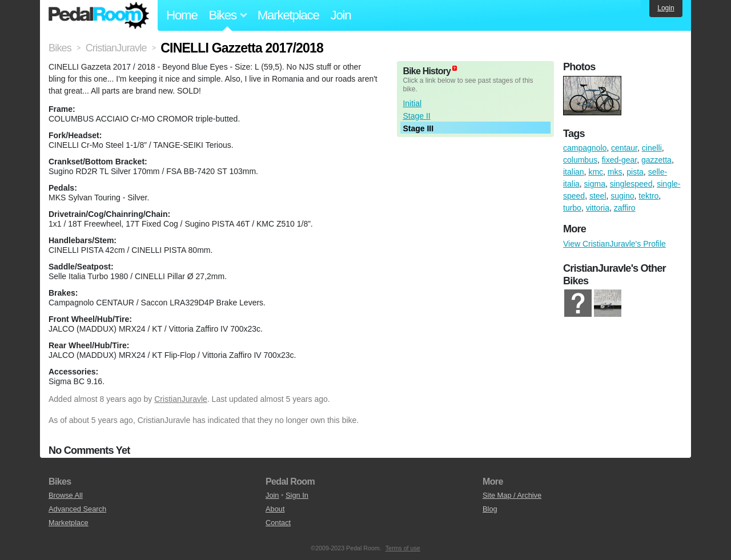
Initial (412, 103)
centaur (624, 148)
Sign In (297, 495)
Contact (278, 523)
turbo (572, 208)
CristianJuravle (181, 399)
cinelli (652, 148)
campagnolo (585, 148)
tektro (648, 196)
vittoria (598, 208)
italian (574, 172)
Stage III (418, 128)
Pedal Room (99, 15)
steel (598, 196)
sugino (622, 196)
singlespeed (631, 184)
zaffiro (625, 208)
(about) (455, 68)
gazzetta (656, 160)
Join (341, 15)
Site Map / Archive (512, 495)
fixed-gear (619, 160)
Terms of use (403, 548)
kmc (596, 172)
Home (182, 15)
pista (635, 172)
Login (666, 8)
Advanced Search (77, 509)
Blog (490, 509)
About (275, 509)
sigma (595, 184)
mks (615, 172)
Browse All (66, 495)
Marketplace (288, 15)
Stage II (416, 116)
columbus (580, 160)
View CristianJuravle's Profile (614, 244)
